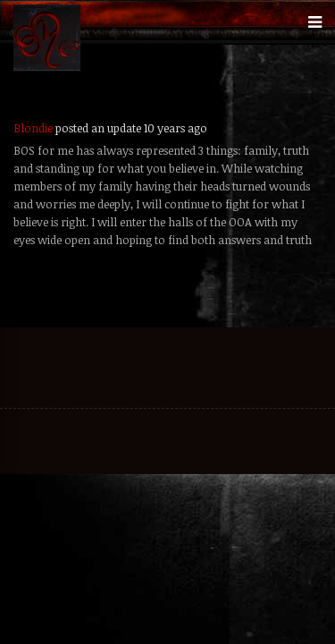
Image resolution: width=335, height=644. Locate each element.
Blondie (33, 128)
